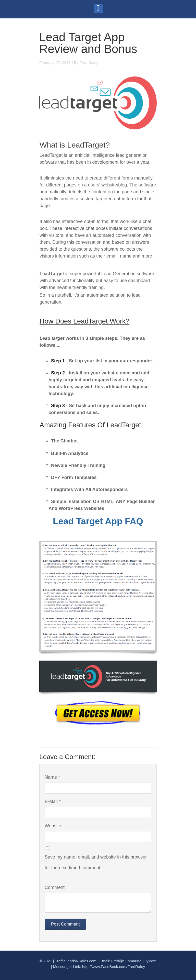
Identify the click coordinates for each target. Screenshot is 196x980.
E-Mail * (53, 801)
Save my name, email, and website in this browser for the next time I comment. (96, 862)
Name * (52, 777)
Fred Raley (89, 63)
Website (53, 826)
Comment (55, 887)
